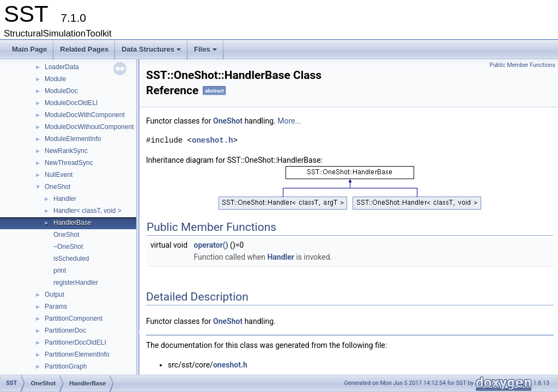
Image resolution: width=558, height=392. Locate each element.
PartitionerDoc (65, 330)
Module (55, 79)
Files (206, 52)
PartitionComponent (74, 318)
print (60, 271)
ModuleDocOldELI (71, 103)
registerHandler (76, 283)
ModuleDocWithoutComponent (89, 127)
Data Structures (152, 52)
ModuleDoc (61, 91)
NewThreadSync (69, 163)
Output (54, 295)
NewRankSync (66, 151)
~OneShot (68, 247)
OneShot (57, 187)
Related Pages (84, 49)
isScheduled (71, 259)
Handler (65, 199)
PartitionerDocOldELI (75, 342)
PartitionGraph (66, 366)
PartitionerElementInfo (77, 354)
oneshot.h (213, 140)
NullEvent (59, 175)
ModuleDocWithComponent (85, 115)
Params (56, 307)
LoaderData (62, 67)
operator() (211, 245)
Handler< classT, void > (87, 211)
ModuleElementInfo (73, 139)
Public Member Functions (522, 65)
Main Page (29, 49)
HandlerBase (72, 223)
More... (289, 121)
